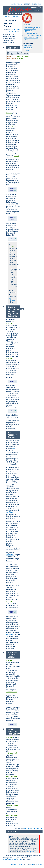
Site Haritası (39, 4)
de (14, 29)
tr (19, 31)
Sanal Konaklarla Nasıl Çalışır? (14, 732)
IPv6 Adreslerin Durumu (31, 33)
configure (10, 512)
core (9, 57)
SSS (27, 4)
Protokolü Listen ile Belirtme (32, 35)
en (18, 29)
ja (12, 31)
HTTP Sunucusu (14, 16)
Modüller (14, 4)
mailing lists (30, 852)
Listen (20, 59)
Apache (6, 16)
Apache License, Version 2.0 (12, 860)
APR (14, 448)
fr (9, 31)
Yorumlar (26, 50)
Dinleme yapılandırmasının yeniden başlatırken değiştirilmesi (32, 29)
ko (16, 31)
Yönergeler (21, 4)
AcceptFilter (12, 692)
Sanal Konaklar (28, 45)
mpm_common (12, 59)
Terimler (31, 4)
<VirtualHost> (23, 57)
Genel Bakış (27, 25)
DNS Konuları (28, 48)
